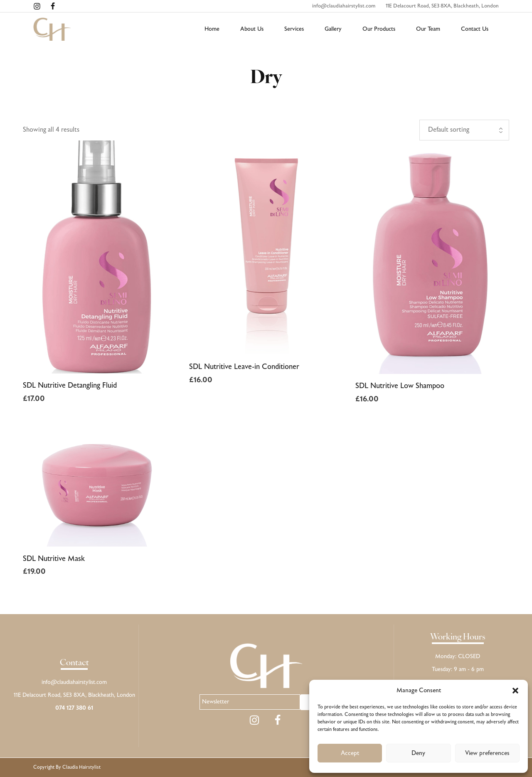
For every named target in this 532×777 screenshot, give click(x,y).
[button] (515, 691)
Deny (418, 753)
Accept (350, 753)
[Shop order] (464, 130)
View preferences (487, 753)
